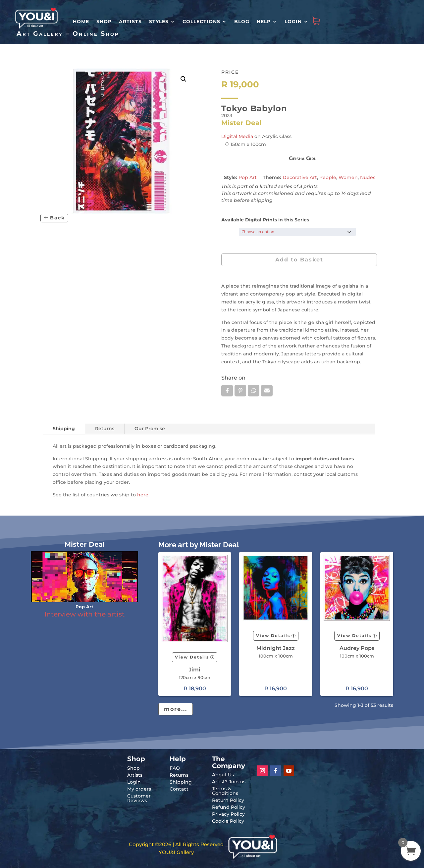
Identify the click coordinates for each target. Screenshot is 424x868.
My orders (139, 789)
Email (267, 390)
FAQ (175, 768)
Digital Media (237, 136)
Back (57, 218)
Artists (130, 22)
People (328, 177)
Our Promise (150, 429)
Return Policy (228, 800)
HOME (81, 22)
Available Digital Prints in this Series (265, 220)
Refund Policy (229, 807)
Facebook (227, 390)
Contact (179, 789)
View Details (192, 657)
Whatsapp (254, 390)
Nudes (368, 177)
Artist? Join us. (229, 782)
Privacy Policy (228, 814)
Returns (105, 429)
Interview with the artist (84, 614)
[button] (184, 79)
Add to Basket (299, 260)
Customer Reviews (139, 798)
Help (264, 22)
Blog (242, 22)
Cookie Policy (228, 821)
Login (293, 22)
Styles (159, 22)
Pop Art (248, 177)
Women (348, 177)
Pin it (240, 390)
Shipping (64, 429)
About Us (223, 775)
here (143, 495)
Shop (104, 22)
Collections (201, 22)
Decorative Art (300, 177)
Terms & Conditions (225, 791)
